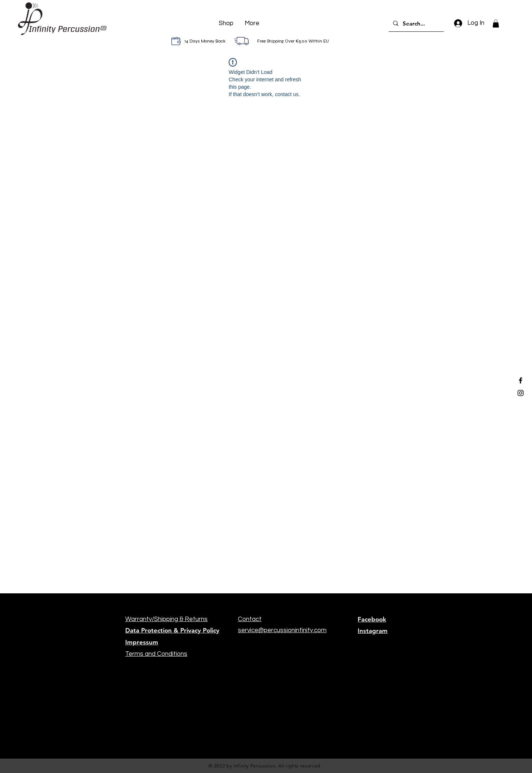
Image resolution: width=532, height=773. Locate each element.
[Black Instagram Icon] (521, 393)
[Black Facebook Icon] (521, 380)
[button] (496, 24)
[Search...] (415, 23)
